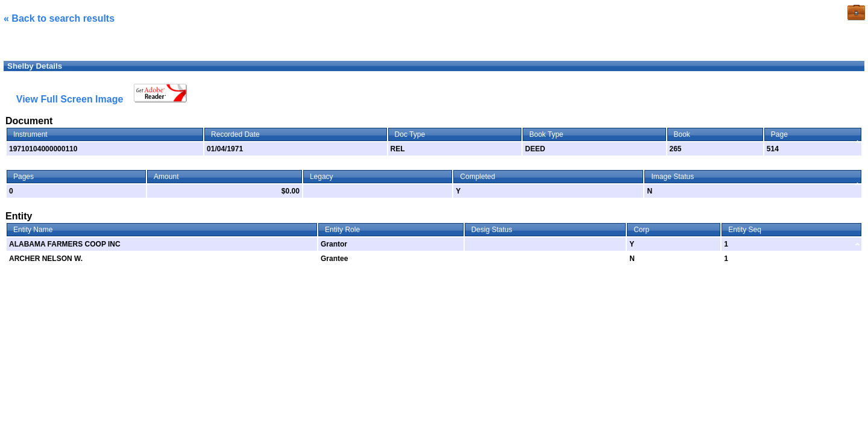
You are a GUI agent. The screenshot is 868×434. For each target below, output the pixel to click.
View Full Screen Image (70, 99)
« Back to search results (59, 18)
